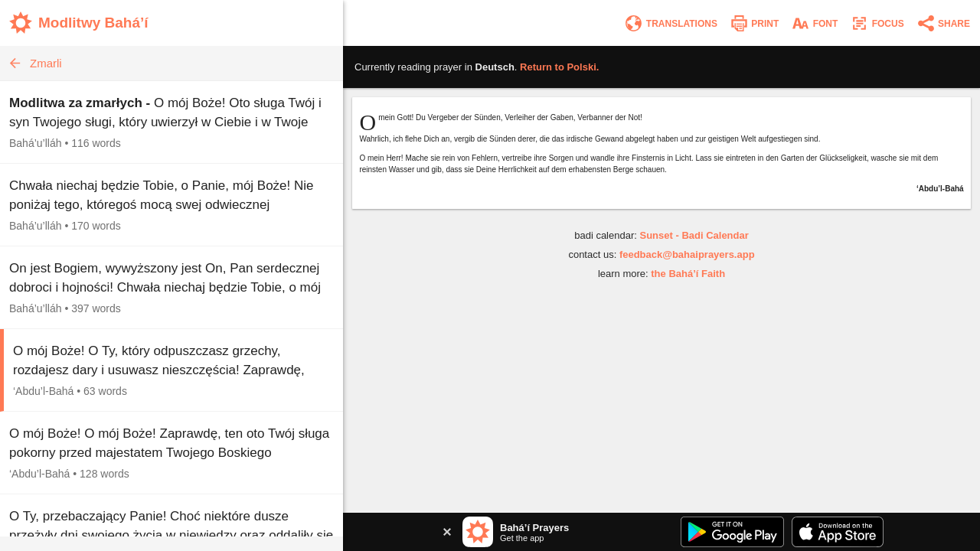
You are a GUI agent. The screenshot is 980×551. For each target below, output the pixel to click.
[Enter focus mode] (877, 23)
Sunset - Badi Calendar (694, 235)
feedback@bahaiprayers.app (687, 254)
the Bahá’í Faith (688, 274)
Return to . (559, 67)
